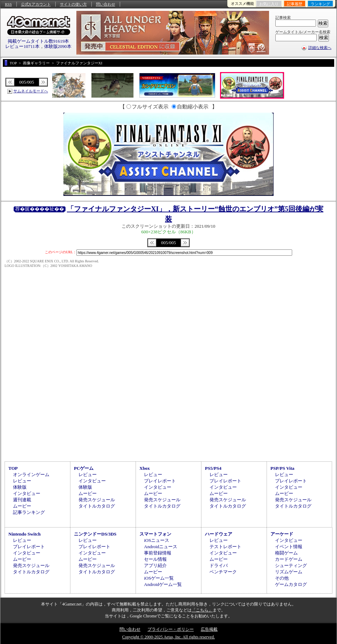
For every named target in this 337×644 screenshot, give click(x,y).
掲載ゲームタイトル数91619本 (39, 41)
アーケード (282, 534)
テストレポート (225, 547)
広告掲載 (209, 629)
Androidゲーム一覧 (163, 584)
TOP (13, 468)
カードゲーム (289, 559)
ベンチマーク (223, 572)
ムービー (22, 506)
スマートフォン (155, 534)
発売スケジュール (97, 500)
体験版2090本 (58, 46)
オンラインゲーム (31, 475)
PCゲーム (84, 468)
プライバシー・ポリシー (171, 629)
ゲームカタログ (291, 584)
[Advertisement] (168, 401)
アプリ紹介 (155, 565)
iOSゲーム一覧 (159, 578)
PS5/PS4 (213, 468)
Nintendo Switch (25, 534)
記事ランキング (29, 512)
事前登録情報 (158, 553)
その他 (282, 578)
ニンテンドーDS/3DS (95, 534)
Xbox (145, 468)
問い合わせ (106, 4)
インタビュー (27, 493)
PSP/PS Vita (282, 468)
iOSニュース (157, 540)
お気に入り (269, 4)
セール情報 (155, 559)
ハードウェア (219, 534)
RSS (8, 4)
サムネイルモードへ (31, 91)
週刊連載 (22, 500)
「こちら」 (202, 610)
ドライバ (219, 565)
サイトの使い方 (73, 4)
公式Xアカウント (36, 4)
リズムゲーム (289, 572)
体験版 (20, 487)
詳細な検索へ (320, 48)
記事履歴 (295, 4)
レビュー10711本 (22, 46)
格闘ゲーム (286, 553)
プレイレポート (160, 481)
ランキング (320, 4)
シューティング (291, 565)
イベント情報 (289, 547)
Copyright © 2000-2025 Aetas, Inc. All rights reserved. (168, 637)
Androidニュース (161, 547)
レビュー (22, 481)
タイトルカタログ (97, 506)
